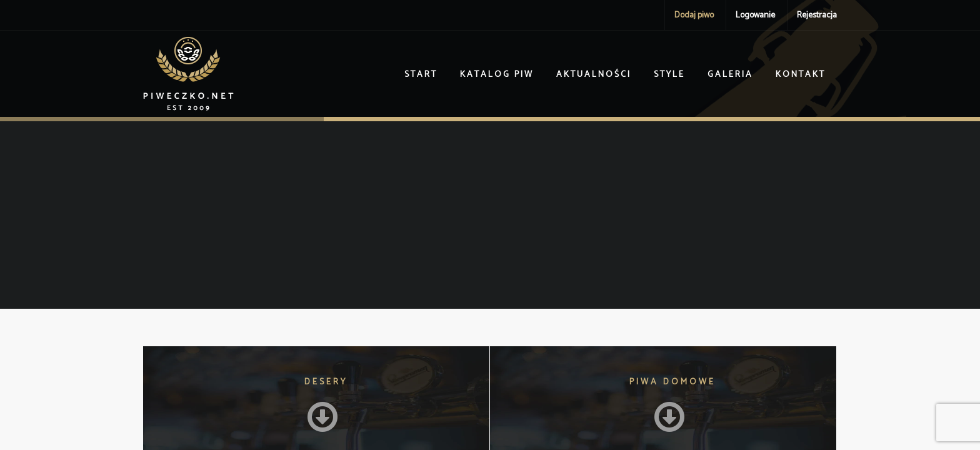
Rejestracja (817, 15)
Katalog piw (497, 75)
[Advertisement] (490, 215)
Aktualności (594, 75)
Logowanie (755, 15)
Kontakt (801, 75)
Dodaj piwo (694, 15)
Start (421, 75)
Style (669, 75)
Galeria (730, 75)
